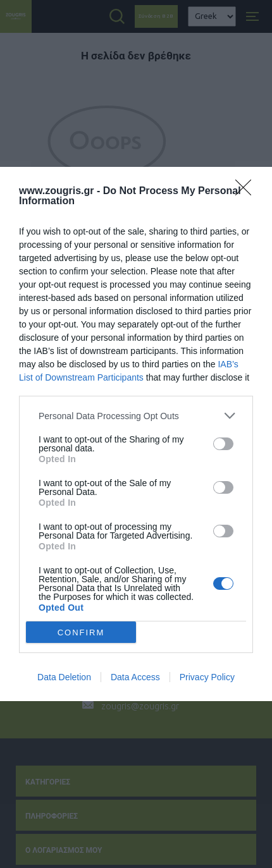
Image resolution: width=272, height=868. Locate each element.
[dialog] (136, 434)
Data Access (135, 677)
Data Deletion (64, 677)
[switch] (223, 444)
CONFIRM (81, 632)
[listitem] (136, 416)
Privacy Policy (207, 677)
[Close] (247, 192)
